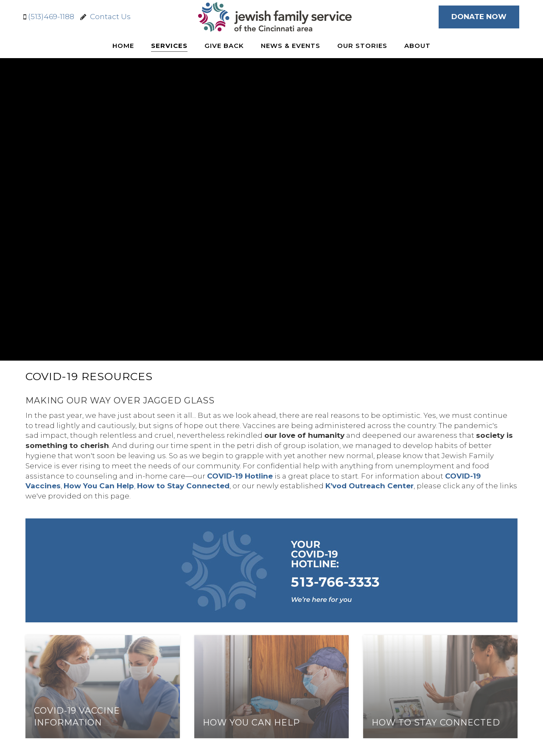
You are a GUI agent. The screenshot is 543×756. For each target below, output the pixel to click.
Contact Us (109, 17)
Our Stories (362, 46)
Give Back (224, 46)
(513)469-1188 (51, 17)
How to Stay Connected (183, 486)
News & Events (291, 46)
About (417, 46)
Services (169, 46)
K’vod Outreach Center (369, 486)
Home (123, 46)
